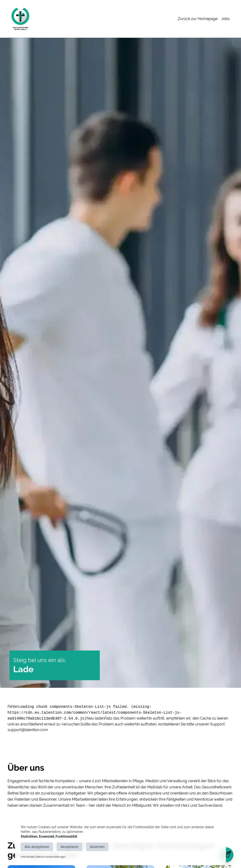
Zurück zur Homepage (198, 19)
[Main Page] (20, 19)
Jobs (225, 19)
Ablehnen (97, 847)
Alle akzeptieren (37, 847)
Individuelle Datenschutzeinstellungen (43, 857)
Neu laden (96, 718)
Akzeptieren (70, 847)
